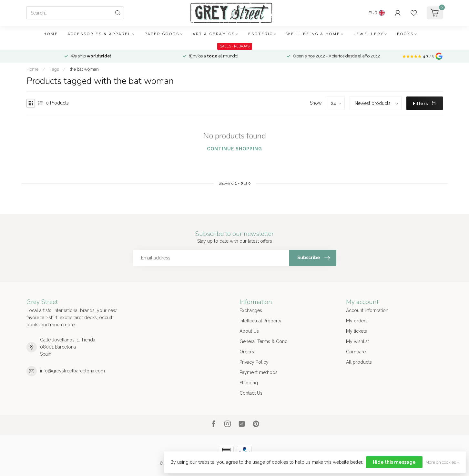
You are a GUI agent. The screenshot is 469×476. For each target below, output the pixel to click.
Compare (356, 352)
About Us (249, 331)
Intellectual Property (260, 321)
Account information (367, 310)
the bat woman (84, 69)
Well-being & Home (313, 34)
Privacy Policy (254, 362)
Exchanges (251, 310)
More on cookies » (442, 462)
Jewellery (369, 34)
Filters (425, 104)
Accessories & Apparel (99, 34)
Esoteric (261, 34)
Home (51, 34)
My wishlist (357, 341)
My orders (357, 321)
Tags (54, 69)
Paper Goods (162, 34)
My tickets (357, 331)
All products (359, 362)
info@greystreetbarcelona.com (72, 371)
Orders (247, 352)
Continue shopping (234, 149)
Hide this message (394, 462)
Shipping (249, 383)
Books (405, 34)
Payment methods (259, 372)
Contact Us (251, 393)
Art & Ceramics (214, 34)
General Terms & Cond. (264, 341)
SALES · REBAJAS (235, 46)
